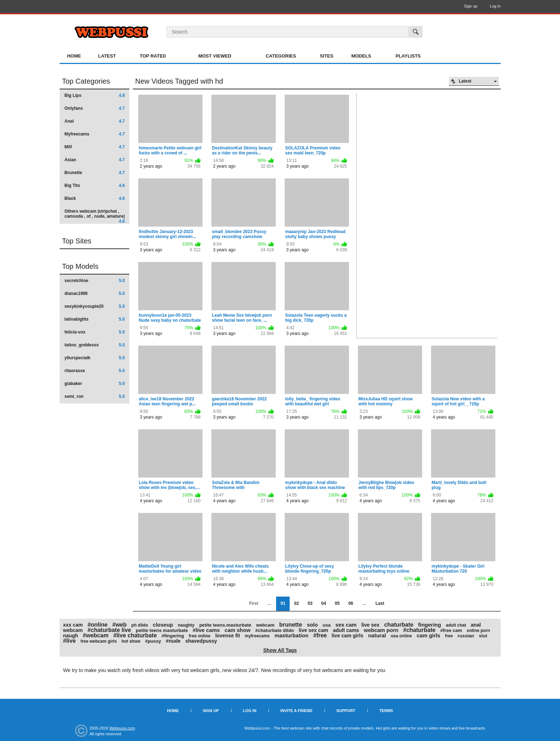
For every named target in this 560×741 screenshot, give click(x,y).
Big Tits (95, 186)
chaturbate (399, 625)
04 (323, 603)
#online (97, 625)
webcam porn (381, 630)
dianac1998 (95, 293)
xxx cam (73, 625)
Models (361, 56)
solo (312, 625)
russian (466, 636)
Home (74, 56)
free (449, 636)
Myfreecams (95, 134)
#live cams (206, 630)
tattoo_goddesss (95, 345)
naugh (71, 636)
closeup (163, 625)
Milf (95, 147)
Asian (95, 160)
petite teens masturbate (162, 630)
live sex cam (313, 630)
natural (377, 635)
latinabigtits (95, 319)
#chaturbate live (109, 630)
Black (95, 198)
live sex (371, 625)
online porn (478, 631)
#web (119, 625)
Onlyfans (95, 108)
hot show (131, 641)
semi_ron (95, 396)
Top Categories (86, 81)
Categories (281, 56)
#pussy (153, 641)
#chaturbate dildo (275, 630)
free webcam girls (98, 641)
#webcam (96, 635)
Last (380, 603)
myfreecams (257, 636)
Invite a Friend (296, 711)
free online (200, 636)
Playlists (408, 56)
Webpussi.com (122, 728)
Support (346, 711)
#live (70, 641)
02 (296, 603)
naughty (186, 625)
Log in (495, 6)
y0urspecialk (95, 358)
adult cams (346, 630)
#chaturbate (419, 630)
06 (351, 603)
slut (483, 636)
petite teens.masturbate (225, 625)
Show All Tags (280, 650)
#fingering (173, 636)
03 (310, 603)
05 (337, 603)
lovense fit (228, 636)
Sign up (471, 6)
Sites (327, 56)
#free (320, 635)
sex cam (346, 625)
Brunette (95, 173)
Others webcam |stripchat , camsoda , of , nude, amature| (95, 216)
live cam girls (348, 636)
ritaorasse (95, 371)
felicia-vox (95, 332)
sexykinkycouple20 (95, 306)
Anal (95, 121)
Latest (107, 56)
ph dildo (140, 625)
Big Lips (95, 95)
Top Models (80, 266)
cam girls (429, 635)
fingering (430, 625)
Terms (386, 711)
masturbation (292, 635)
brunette (291, 625)
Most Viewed (215, 56)
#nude (173, 641)
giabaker (95, 384)
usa (326, 625)
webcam (265, 625)
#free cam (451, 630)
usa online (401, 636)
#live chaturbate (135, 635)
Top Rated (153, 56)
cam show (238, 630)
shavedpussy (201, 641)
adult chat (456, 625)
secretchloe (95, 281)
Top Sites (77, 241)
